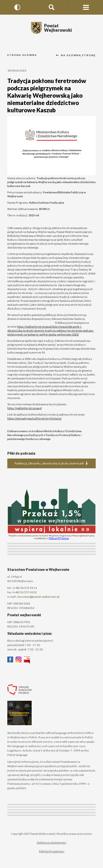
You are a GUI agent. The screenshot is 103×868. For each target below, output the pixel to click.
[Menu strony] (86, 7)
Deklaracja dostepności (51, 842)
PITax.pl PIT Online (59, 538)
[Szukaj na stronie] (51, 7)
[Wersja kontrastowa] (17, 7)
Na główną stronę (76, 55)
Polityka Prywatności (52, 851)
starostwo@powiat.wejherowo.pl (38, 597)
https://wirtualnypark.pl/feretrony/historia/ (34, 418)
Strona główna (22, 55)
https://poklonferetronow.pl (24, 408)
